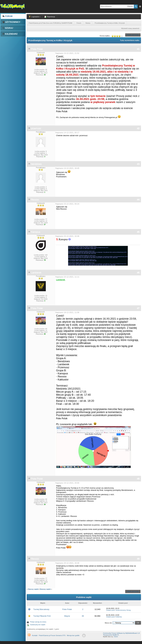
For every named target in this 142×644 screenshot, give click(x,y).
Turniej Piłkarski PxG (42, 616)
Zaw (140, 7)
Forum (7, 16)
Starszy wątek (33, 589)
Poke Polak (37, 49)
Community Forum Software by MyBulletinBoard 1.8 (121, 633)
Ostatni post (110, 610)
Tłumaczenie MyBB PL (111, 635)
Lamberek (36, 273)
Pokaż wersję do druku (38, 622)
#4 (138, 200)
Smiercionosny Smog (123, 610)
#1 (138, 49)
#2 (138, 128)
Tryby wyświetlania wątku (130, 40)
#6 (138, 273)
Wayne (67, 616)
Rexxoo (35, 200)
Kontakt (35, 635)
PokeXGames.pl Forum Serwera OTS (52, 635)
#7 (138, 308)
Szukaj (8, 28)
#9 (138, 559)
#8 (138, 479)
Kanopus (36, 232)
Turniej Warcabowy (41, 609)
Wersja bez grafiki (73, 635)
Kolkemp (119, 617)
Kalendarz (10, 34)
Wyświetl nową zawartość (130, 28)
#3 (138, 164)
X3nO (116, 637)
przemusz (36, 128)
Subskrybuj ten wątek (38, 625)
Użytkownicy (11, 22)
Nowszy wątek (45, 589)
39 (83, 616)
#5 (138, 232)
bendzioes (36, 164)
